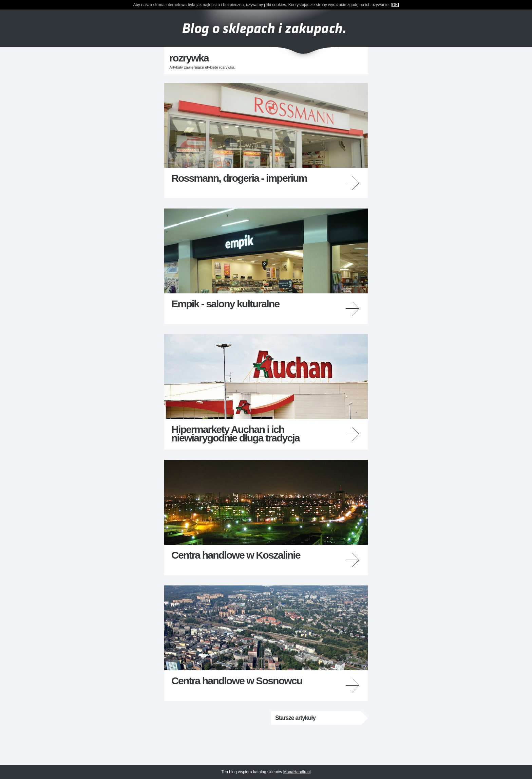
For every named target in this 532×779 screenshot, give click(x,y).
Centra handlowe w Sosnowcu (237, 681)
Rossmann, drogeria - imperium (239, 178)
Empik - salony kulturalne (225, 304)
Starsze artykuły (295, 718)
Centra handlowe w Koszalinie (236, 555)
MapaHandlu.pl (297, 772)
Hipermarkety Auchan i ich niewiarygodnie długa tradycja (235, 433)
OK (395, 5)
